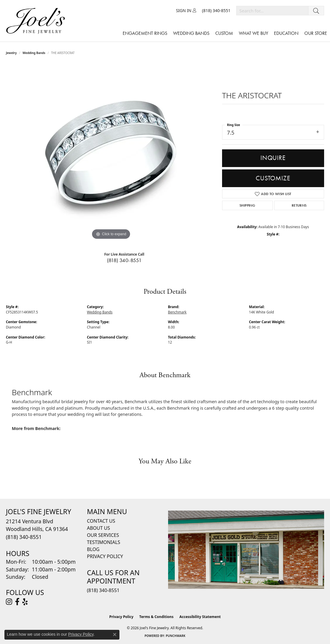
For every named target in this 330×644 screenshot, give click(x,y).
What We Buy (253, 33)
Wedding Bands (191, 33)
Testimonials (104, 542)
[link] (216, 11)
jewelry (11, 53)
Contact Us (101, 521)
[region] (111, 153)
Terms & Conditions (156, 617)
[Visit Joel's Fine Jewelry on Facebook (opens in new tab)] (17, 602)
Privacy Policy (105, 556)
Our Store (316, 33)
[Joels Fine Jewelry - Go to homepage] (37, 21)
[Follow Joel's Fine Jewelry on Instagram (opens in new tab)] (9, 602)
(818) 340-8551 (124, 260)
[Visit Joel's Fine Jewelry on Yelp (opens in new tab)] (25, 602)
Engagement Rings (145, 33)
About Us (98, 528)
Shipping (247, 205)
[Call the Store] (24, 537)
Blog (93, 549)
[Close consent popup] (115, 635)
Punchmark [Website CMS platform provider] (176, 636)
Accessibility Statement (200, 617)
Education (286, 33)
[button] (186, 11)
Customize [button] (273, 178)
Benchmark (177, 312)
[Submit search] (316, 11)
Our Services (103, 535)
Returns (299, 205)
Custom (224, 33)
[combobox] (272, 11)
